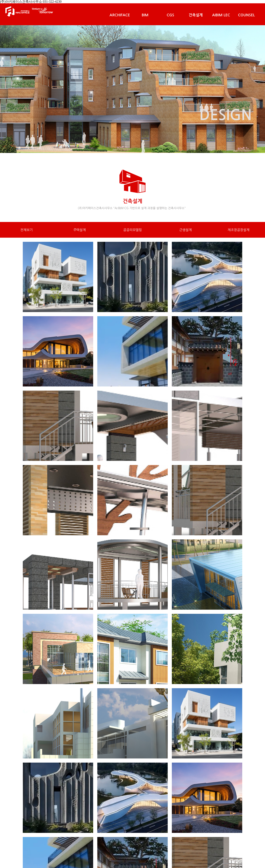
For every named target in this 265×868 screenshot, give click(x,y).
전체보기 (26, 230)
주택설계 (79, 230)
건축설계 (196, 15)
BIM (145, 15)
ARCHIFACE (120, 15)
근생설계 (185, 230)
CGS (170, 15)
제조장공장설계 (238, 230)
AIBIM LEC (221, 15)
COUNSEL (246, 15)
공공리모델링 (132, 230)
